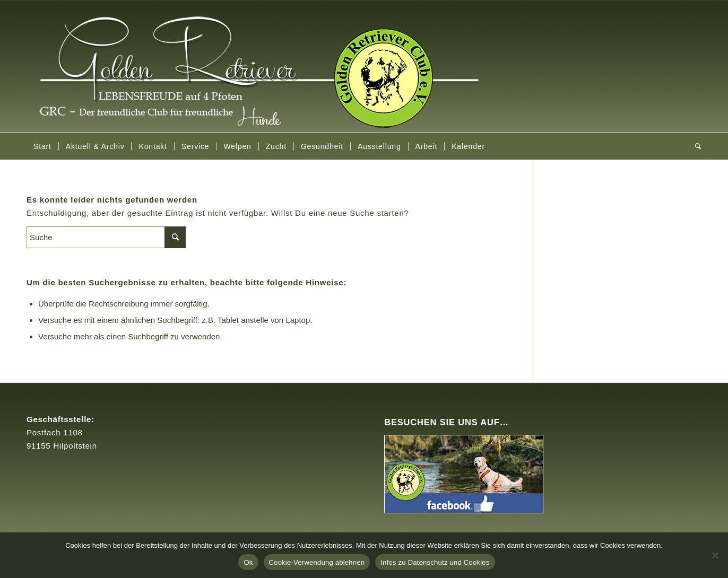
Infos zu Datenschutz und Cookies (435, 562)
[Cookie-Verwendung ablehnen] (715, 555)
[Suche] (695, 146)
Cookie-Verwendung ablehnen (317, 562)
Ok (248, 562)
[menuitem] (42, 146)
